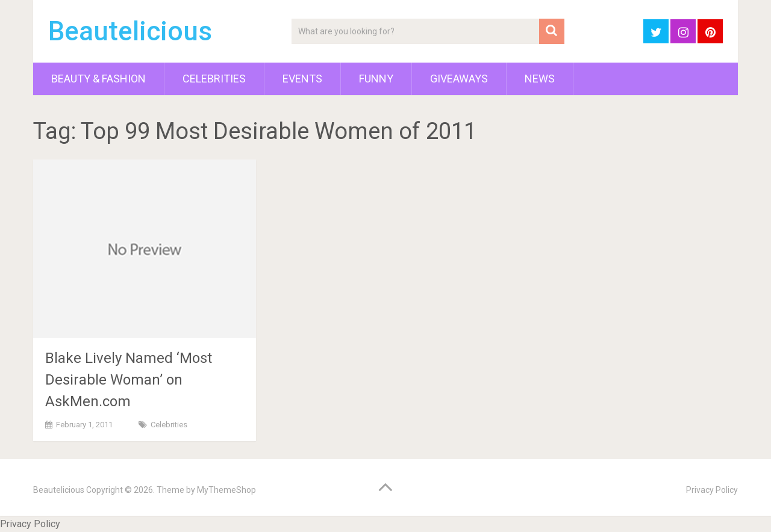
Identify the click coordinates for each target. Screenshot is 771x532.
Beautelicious (130, 31)
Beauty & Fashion (98, 79)
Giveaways (459, 79)
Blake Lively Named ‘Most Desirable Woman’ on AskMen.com (129, 380)
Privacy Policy (712, 490)
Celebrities (214, 79)
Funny (376, 79)
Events (302, 79)
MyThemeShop (226, 490)
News (540, 79)
